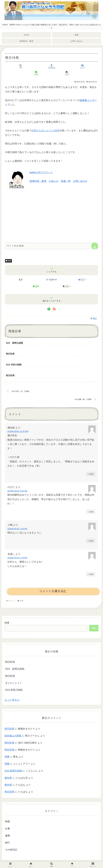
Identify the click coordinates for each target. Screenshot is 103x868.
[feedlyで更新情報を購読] (49, 309)
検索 (7, 602)
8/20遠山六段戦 (13, 715)
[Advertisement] (51, 215)
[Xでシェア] (21, 66)
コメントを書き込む (53, 570)
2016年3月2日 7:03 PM (17, 508)
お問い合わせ (80, 181)
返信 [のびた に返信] (91, 491)
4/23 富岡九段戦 (13, 750)
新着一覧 (66, 181)
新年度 (8, 757)
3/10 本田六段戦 (14, 669)
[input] (51, 246)
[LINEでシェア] (36, 73)
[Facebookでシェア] (51, 66)
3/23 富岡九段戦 (15, 648)
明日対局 (10, 641)
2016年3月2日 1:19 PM (17, 537)
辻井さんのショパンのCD (45, 131)
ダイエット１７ (14, 662)
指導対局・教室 (38, 181)
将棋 (8, 261)
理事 (7, 736)
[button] (67, 73)
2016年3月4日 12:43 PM (18, 411)
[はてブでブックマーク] (82, 66)
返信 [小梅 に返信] (91, 520)
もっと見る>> (12, 679)
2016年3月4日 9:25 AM (17, 470)
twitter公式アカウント (41, 172)
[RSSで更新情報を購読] (54, 309)
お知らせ (54, 181)
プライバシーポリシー (51, 859)
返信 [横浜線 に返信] (91, 453)
